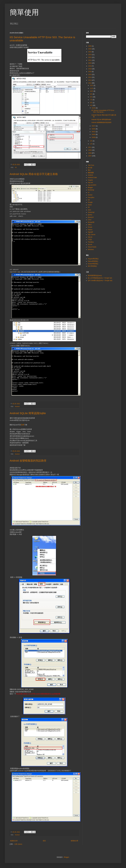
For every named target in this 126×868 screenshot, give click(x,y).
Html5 (90, 205)
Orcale (90, 227)
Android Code (92, 178)
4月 (91, 105)
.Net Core (91, 165)
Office (90, 225)
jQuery (90, 215)
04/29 (94, 108)
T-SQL (90, 240)
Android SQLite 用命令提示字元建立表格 (34, 174)
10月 (92, 91)
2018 (90, 69)
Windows (91, 249)
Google (90, 202)
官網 (22, 425)
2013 (90, 80)
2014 (90, 77)
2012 (90, 83)
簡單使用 (24, 12)
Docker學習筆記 (93, 264)
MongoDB (91, 222)
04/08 (94, 137)
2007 (90, 156)
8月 (91, 97)
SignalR (90, 232)
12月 (92, 85)
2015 (90, 75)
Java (89, 210)
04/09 (94, 134)
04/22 (94, 132)
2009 (90, 150)
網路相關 (91, 173)
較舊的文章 (75, 841)
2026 (90, 46)
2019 (90, 66)
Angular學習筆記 (93, 259)
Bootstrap (91, 190)
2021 (90, 60)
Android (17, 406)
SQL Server (92, 235)
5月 (91, 103)
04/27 (94, 126)
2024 (90, 52)
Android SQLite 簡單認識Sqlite (28, 413)
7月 (91, 100)
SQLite (90, 237)
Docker (90, 195)
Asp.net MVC (92, 185)
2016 (90, 72)
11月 (92, 88)
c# (89, 192)
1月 (91, 144)
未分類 (90, 168)
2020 (90, 63)
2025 (90, 49)
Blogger (90, 187)
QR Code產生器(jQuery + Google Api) (100, 280)
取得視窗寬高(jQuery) (95, 276)
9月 (91, 94)
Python (90, 230)
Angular (90, 180)
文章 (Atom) (18, 844)
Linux (90, 220)
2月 (91, 141)
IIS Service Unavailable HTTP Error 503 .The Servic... (103, 111)
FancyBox (91, 197)
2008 (90, 153)
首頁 (44, 841)
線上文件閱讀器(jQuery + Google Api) (100, 278)
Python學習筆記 (93, 261)
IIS (16, 167)
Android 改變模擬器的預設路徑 (28, 461)
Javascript (91, 212)
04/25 (94, 129)
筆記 (89, 170)
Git (89, 200)
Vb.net (90, 245)
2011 (90, 147)
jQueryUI (91, 217)
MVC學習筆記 (92, 266)
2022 (90, 57)
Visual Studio (92, 247)
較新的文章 (14, 841)
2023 (90, 55)
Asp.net (90, 183)
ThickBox (91, 242)
